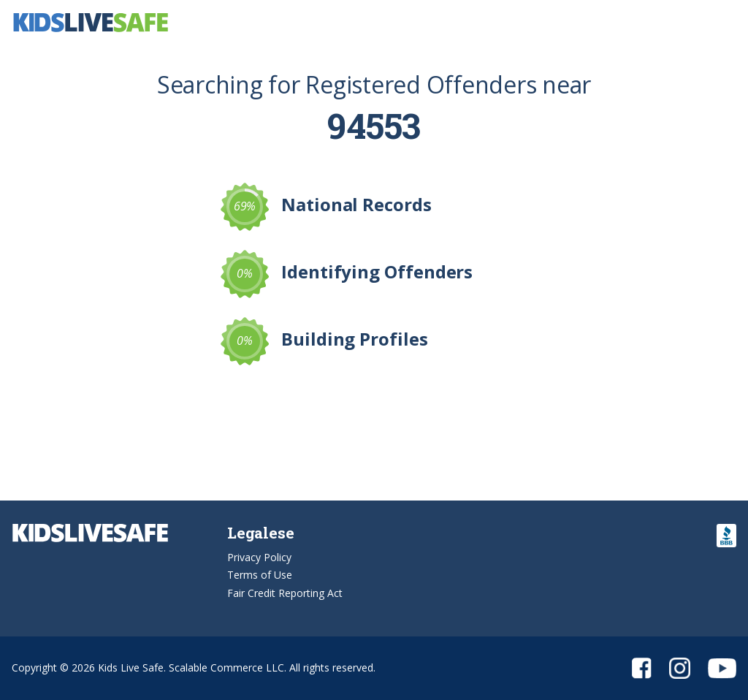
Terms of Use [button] (260, 575)
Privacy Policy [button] (259, 557)
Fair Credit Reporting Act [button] (285, 593)
